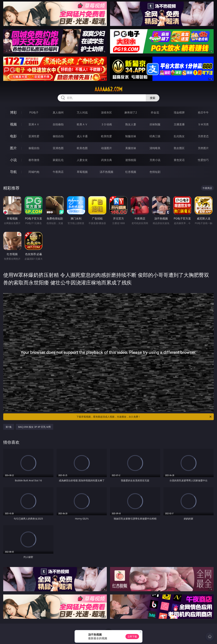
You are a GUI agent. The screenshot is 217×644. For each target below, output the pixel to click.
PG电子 (34, 112)
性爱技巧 (203, 160)
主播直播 (179, 124)
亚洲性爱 (34, 136)
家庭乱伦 (58, 160)
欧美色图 (82, 148)
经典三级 (155, 136)
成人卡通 (82, 136)
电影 (13, 136)
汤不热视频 (106, 172)
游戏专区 (106, 112)
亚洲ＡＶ (34, 124)
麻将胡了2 (131, 112)
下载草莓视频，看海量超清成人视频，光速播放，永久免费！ (144, 417)
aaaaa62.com (108, 89)
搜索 (153, 98)
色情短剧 (155, 172)
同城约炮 (34, 172)
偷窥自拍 (34, 148)
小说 (13, 160)
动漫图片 (106, 148)
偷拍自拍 (58, 136)
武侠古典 (106, 160)
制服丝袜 (131, 136)
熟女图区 (179, 148)
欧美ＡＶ (82, 124)
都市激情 (34, 160)
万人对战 (82, 112)
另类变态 (203, 136)
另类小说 (155, 160)
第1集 (9, 427)
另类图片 (203, 148)
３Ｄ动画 (106, 124)
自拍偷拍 (58, 124)
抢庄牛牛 (203, 112)
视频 (13, 124)
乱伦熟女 (179, 136)
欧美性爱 (106, 136)
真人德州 (58, 112)
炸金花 (155, 112)
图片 (13, 148)
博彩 (13, 112)
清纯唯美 (155, 148)
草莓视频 (82, 172)
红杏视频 (131, 172)
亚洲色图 (58, 148)
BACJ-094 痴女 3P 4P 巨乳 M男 (34, 427)
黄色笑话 (179, 160)
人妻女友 (82, 160)
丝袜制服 (155, 124)
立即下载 (132, 636)
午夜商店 (58, 172)
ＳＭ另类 (203, 124)
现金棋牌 (179, 112)
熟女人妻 (131, 124)
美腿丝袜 (131, 148)
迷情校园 (131, 160)
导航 (13, 172)
